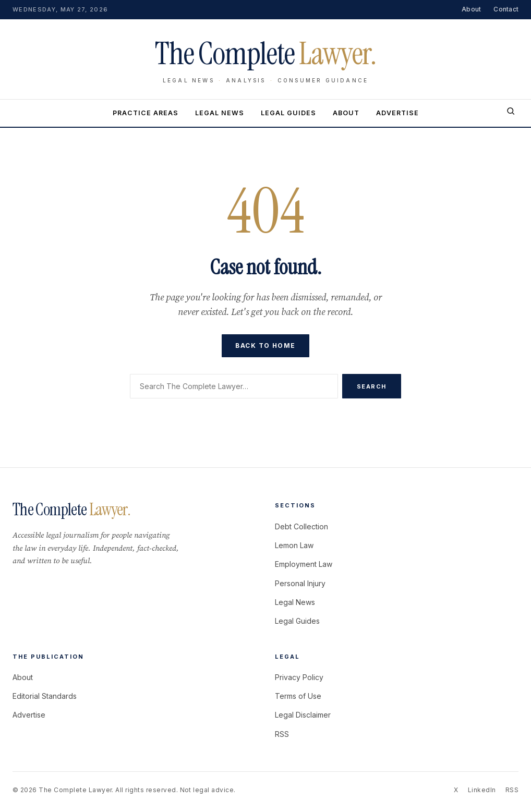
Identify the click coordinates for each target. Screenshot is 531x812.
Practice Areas (146, 113)
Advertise (397, 113)
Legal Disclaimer (303, 715)
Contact (506, 9)
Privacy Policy (299, 677)
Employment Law (304, 564)
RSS (282, 734)
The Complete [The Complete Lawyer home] (265, 54)
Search (372, 386)
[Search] (511, 113)
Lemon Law (294, 545)
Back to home (265, 346)
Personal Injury (300, 583)
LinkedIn (482, 790)
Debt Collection (301, 526)
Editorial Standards (45, 696)
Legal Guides (288, 113)
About (471, 9)
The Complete (71, 510)
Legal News (220, 113)
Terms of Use (298, 696)
